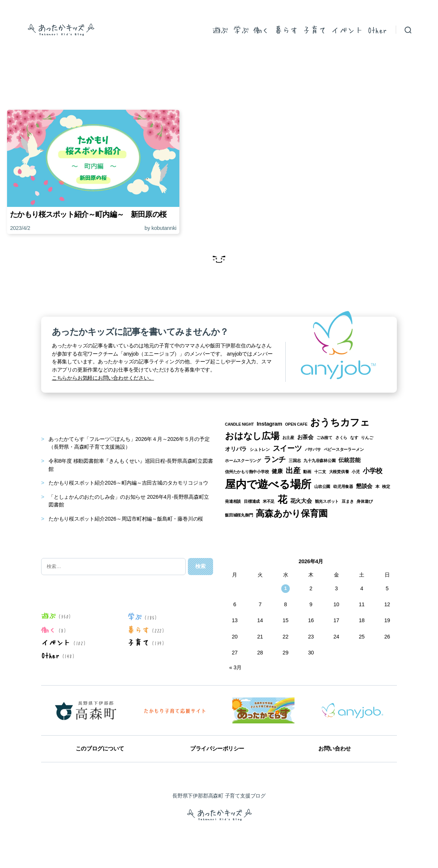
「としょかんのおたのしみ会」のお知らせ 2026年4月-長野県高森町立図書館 (129, 501)
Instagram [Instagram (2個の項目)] (270, 424)
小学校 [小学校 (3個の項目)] (373, 471)
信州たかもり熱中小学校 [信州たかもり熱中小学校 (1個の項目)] (247, 472)
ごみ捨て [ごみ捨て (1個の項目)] (324, 438)
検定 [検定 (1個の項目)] (386, 486)
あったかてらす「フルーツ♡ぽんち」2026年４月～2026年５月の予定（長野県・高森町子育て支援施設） (129, 443)
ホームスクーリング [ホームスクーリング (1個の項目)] (243, 461)
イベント (347, 30)
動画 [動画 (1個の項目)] (307, 472)
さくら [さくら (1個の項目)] (341, 438)
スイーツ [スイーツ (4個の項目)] (287, 448)
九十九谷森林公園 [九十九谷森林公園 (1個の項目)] (319, 461)
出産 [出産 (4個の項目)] (293, 471)
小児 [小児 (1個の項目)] (356, 472)
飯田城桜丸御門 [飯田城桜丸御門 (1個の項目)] (239, 515)
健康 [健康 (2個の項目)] (277, 471)
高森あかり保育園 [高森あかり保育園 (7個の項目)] (291, 513)
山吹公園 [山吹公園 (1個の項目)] (322, 486)
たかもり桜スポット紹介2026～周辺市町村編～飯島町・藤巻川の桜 (126, 519)
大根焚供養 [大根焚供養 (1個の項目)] (339, 472)
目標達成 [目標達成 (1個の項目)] (252, 501)
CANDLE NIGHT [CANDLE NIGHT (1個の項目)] (239, 424)
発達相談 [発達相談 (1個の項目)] (233, 501)
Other (377, 30)
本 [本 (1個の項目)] (377, 486)
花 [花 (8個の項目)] (282, 499)
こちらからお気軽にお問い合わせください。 (103, 378)
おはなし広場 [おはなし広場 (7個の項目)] (252, 436)
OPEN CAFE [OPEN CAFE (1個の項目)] (296, 424)
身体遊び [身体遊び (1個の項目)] (364, 501)
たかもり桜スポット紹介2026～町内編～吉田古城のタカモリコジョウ (128, 483)
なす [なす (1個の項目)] (354, 438)
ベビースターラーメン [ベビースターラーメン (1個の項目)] (344, 449)
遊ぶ (220, 30)
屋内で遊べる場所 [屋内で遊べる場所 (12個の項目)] (268, 484)
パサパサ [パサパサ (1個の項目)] (313, 449)
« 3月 (235, 667)
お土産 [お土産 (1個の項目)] (288, 438)
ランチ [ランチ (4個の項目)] (275, 459)
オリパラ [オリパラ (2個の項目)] (236, 449)
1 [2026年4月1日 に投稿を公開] (286, 588)
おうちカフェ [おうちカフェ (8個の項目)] (340, 422)
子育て (314, 30)
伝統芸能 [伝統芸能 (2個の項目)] (349, 460)
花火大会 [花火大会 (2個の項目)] (301, 501)
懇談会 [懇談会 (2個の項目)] (364, 486)
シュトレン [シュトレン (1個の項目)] (260, 449)
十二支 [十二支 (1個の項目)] (320, 472)
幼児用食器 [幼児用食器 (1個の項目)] (343, 486)
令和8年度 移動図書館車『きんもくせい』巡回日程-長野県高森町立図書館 (131, 465)
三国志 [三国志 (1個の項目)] (295, 461)
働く (261, 30)
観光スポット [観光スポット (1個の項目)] (327, 501)
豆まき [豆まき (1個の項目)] (348, 501)
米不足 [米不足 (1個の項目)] (269, 501)
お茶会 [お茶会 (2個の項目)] (305, 437)
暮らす (286, 30)
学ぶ (241, 30)
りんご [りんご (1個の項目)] (367, 438)
